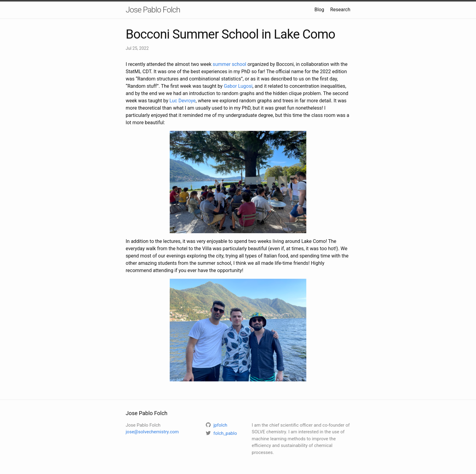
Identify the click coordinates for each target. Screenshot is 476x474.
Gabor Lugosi (238, 86)
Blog (319, 10)
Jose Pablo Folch (153, 10)
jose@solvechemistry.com (152, 432)
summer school (230, 64)
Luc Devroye (182, 101)
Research (340, 10)
